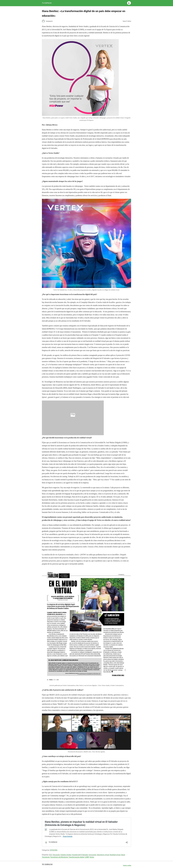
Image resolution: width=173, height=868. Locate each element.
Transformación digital (76, 857)
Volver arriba (127, 866)
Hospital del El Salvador (80, 855)
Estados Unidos (66, 855)
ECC (51, 855)
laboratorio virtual (103, 855)
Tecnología (46, 857)
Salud (123, 855)
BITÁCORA (54, 850)
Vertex (92, 857)
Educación (56, 855)
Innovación (93, 855)
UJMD (87, 857)
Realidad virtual (115, 855)
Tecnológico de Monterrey (59, 857)
